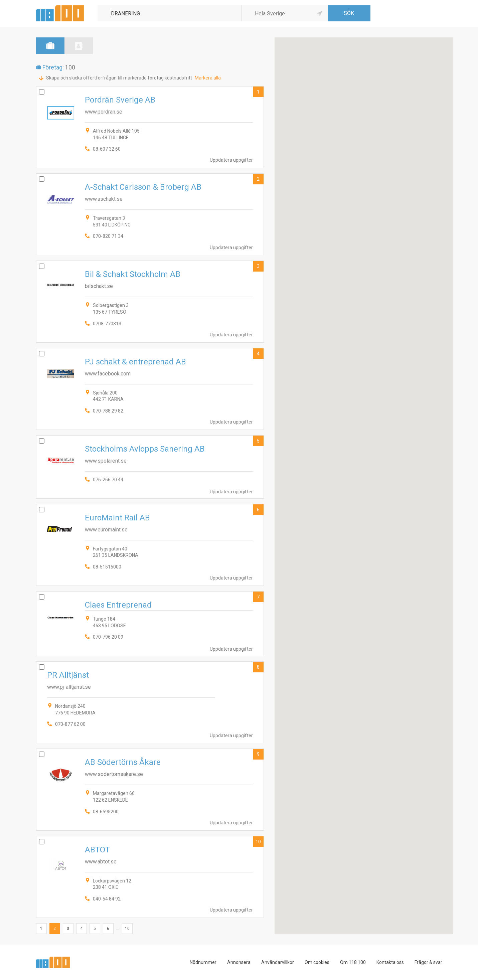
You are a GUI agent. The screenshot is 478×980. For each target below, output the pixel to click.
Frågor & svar (428, 962)
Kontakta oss (390, 962)
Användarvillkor (278, 962)
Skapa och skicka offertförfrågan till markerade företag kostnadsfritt (119, 78)
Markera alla (208, 78)
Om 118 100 (353, 962)
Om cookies (317, 962)
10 (258, 842)
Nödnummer (203, 962)
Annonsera (239, 962)
